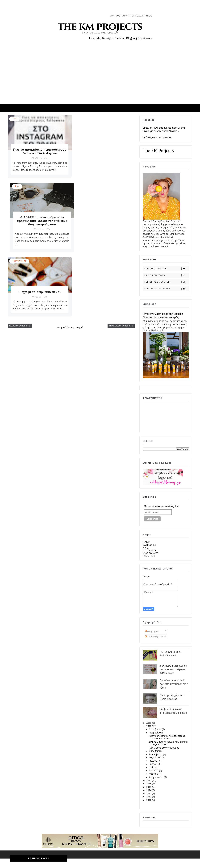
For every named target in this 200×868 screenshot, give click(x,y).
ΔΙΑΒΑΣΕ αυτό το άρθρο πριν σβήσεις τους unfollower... (168, 743)
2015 (149, 787)
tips (15, 119)
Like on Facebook (166, 275)
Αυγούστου (155, 757)
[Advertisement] (100, 80)
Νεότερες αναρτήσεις (20, 262)
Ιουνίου (153, 764)
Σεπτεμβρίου (156, 754)
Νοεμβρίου (155, 733)
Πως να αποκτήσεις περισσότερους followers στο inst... (167, 737)
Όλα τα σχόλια (154, 636)
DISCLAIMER (149, 550)
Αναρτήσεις (152, 631)
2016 (149, 784)
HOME (146, 542)
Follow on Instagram (166, 289)
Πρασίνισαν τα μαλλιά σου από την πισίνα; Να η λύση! (174, 684)
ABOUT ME (149, 556)
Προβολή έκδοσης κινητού (69, 263)
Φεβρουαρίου (156, 777)
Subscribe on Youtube (166, 282)
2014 (149, 790)
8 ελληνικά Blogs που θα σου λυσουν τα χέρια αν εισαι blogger (173, 669)
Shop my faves (150, 553)
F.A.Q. (146, 548)
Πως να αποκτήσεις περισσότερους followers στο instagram (38, 153)
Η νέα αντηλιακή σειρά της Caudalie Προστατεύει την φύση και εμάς (163, 316)
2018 (149, 726)
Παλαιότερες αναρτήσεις (119, 262)
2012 (149, 797)
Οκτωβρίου (155, 751)
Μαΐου (153, 767)
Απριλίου (154, 771)
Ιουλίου (153, 761)
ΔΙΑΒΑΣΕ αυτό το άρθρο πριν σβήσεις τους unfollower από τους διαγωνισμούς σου (103, 153)
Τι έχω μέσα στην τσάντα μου (38, 224)
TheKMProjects (19, 193)
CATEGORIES (149, 545)
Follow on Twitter (166, 269)
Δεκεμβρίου (155, 729)
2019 (149, 723)
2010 (149, 800)
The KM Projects (158, 150)
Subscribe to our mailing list (161, 506)
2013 (149, 793)
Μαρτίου (154, 774)
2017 (149, 780)
